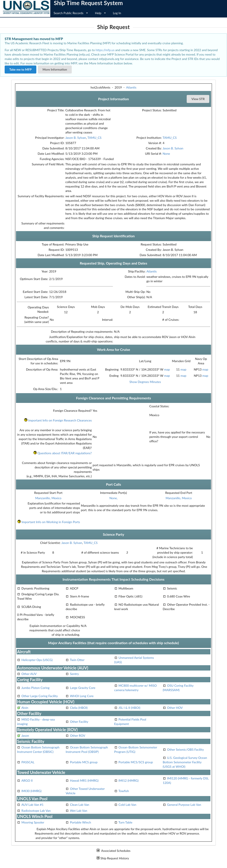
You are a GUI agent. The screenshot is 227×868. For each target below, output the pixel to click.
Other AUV (29, 674)
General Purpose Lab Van (184, 805)
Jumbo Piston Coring (35, 688)
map (167, 369)
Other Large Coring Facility (40, 696)
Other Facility (79, 722)
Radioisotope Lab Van (36, 811)
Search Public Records (71, 13)
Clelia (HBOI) (79, 708)
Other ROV (78, 736)
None (166, 154)
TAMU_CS (94, 138)
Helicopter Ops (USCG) (37, 660)
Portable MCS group (84, 762)
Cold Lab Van (127, 805)
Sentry (74, 674)
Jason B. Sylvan (76, 138)
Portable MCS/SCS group (136, 762)
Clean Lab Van (80, 805)
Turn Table (125, 822)
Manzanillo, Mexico (48, 498)
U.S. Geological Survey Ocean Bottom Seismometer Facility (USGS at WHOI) (185, 762)
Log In (117, 13)
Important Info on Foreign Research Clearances (58, 420)
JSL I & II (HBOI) (129, 708)
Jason (25, 736)
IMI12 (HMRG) (129, 780)
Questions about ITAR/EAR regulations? (63, 453)
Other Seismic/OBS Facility (185, 749)
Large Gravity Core (83, 688)
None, (113, 498)
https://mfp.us (105, 50)
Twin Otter (77, 660)
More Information (55, 69)
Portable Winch (81, 822)
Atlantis (131, 87)
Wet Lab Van (79, 811)
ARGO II (27, 780)
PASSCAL (28, 762)
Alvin (25, 708)
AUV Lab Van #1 (32, 805)
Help (100, 13)
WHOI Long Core (82, 696)
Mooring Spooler (33, 822)
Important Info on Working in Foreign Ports (49, 522)
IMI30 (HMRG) (32, 791)
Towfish (124, 791)
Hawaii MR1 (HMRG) (84, 780)
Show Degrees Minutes (145, 382)
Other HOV (175, 708)
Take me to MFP (20, 69)
